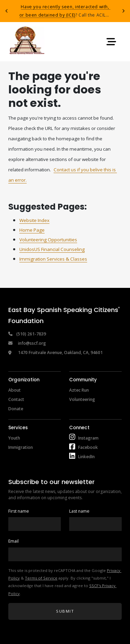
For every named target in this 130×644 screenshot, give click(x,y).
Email (13, 541)
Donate (16, 409)
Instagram (88, 438)
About (15, 390)
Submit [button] (65, 611)
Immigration (21, 447)
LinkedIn (86, 457)
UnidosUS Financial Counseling (52, 249)
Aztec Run (79, 390)
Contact (16, 399)
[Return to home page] (27, 42)
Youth (14, 438)
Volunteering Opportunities (48, 240)
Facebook (88, 447)
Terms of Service (41, 578)
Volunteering (82, 399)
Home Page (32, 230)
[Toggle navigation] (111, 42)
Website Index (34, 220)
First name (19, 511)
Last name (79, 511)
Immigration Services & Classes (53, 259)
